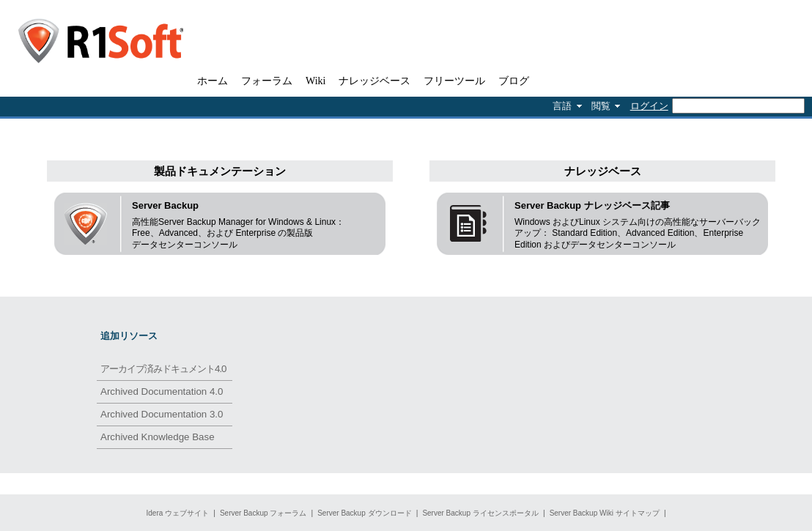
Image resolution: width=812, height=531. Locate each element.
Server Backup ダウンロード (364, 513)
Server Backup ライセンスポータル (480, 513)
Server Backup (165, 205)
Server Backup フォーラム (263, 513)
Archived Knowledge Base (158, 437)
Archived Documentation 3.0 (162, 414)
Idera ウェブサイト (177, 513)
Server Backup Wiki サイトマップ (605, 513)
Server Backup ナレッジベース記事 (592, 205)
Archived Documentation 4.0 (162, 391)
